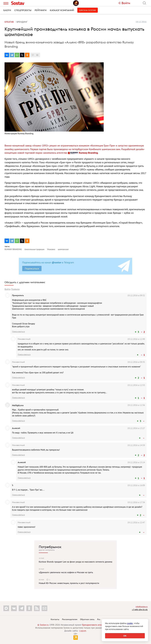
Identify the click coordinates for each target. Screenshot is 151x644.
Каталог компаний (62, 10)
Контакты (55, 619)
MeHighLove (18, 405)
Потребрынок (50, 547)
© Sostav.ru (43, 625)
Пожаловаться (18, 331)
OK (125, 636)
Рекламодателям (70, 619)
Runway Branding (83, 153)
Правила (15, 289)
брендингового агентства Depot (98, 625)
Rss (99, 619)
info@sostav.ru (142, 607)
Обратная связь (87, 619)
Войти (8, 289)
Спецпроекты (23, 10)
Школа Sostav (88, 10)
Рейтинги (41, 10)
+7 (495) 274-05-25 (140, 610)
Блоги (7, 10)
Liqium (83, 631)
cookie (130, 623)
